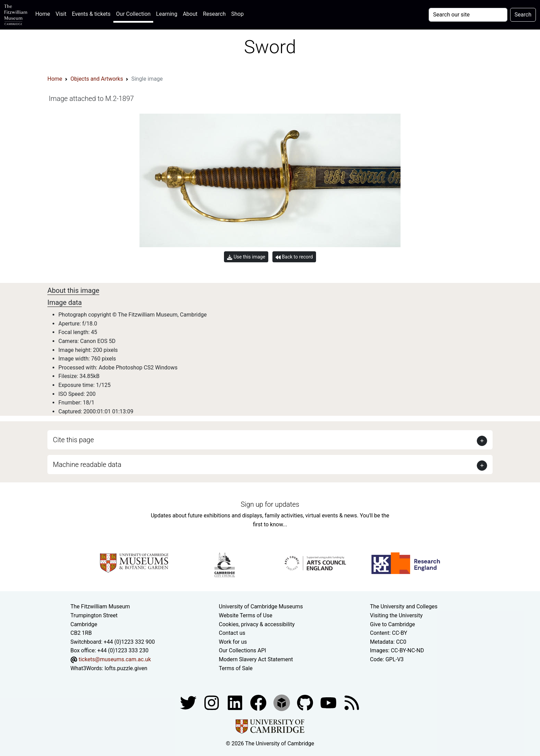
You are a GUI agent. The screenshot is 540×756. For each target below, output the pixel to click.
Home (44, 13)
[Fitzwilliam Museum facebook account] (236, 702)
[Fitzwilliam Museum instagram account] (212, 702)
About (190, 14)
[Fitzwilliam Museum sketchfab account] (282, 702)
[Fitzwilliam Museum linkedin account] (259, 702)
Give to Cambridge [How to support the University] (392, 624)
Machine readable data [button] (87, 465)
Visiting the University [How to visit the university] (396, 615)
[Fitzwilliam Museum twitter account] (189, 702)
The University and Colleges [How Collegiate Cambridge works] (404, 606)
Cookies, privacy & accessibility (257, 624)
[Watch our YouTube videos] (329, 702)
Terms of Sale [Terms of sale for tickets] (236, 668)
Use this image (246, 257)
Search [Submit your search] (523, 15)
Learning (167, 14)
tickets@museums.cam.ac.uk (115, 659)
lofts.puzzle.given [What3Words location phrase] (126, 668)
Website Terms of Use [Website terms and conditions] (246, 615)
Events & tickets (91, 14)
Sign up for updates (270, 504)
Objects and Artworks (97, 79)
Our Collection (133, 14)
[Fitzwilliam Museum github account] (306, 702)
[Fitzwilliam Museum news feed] (352, 702)
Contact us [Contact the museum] (232, 633)
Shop (237, 14)
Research (214, 14)
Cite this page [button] (73, 440)
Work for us (233, 642)
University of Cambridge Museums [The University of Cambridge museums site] (261, 606)
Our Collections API (243, 650)
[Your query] (468, 15)
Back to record (294, 257)
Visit (61, 14)
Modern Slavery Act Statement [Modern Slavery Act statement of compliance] (256, 659)
